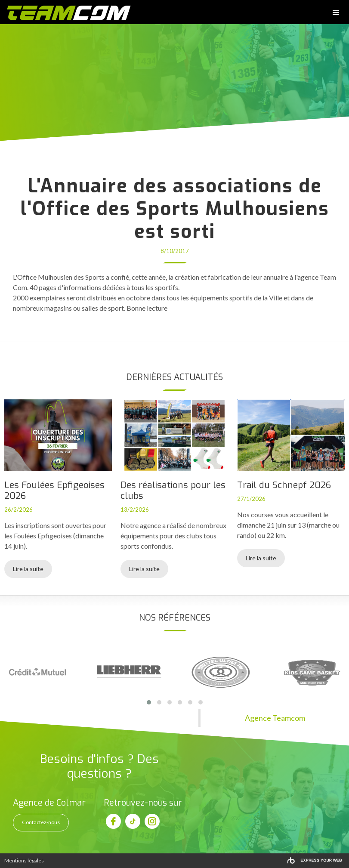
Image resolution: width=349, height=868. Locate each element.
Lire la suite (28, 569)
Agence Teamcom (275, 718)
